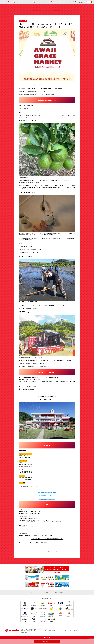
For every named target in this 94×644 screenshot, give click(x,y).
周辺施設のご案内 (75, 2)
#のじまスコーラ (23, 542)
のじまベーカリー (47, 2)
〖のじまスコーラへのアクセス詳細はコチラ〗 (47, 539)
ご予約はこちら (47, 641)
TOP (13, 2)
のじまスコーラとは (35, 592)
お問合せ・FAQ (54, 592)
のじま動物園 (55, 2)
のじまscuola (6, 2)
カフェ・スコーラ (30, 2)
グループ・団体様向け (81, 2)
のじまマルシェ (39, 2)
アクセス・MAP (45, 592)
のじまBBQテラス (63, 2)
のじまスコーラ (23, 21)
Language (89, 2)
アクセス (69, 2)
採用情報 (61, 592)
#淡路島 (36, 542)
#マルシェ (30, 542)
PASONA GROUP (47, 638)
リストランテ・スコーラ (20, 2)
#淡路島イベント (43, 542)
